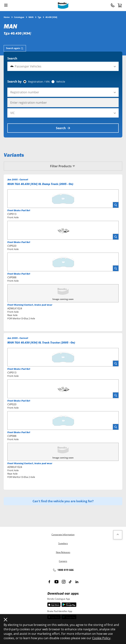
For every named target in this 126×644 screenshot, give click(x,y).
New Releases (63, 552)
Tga (39, 17)
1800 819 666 (63, 570)
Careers (63, 561)
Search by (14, 81)
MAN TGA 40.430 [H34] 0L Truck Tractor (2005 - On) (41, 342)
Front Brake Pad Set (19, 210)
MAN (31, 17)
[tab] (15, 48)
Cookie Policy (101, 638)
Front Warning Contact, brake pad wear (30, 305)
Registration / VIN (39, 82)
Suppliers (63, 543)
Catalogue (19, 17)
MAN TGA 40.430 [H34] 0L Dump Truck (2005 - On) (40, 184)
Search (12, 58)
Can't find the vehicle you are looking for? (63, 501)
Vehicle (61, 82)
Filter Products (63, 166)
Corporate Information (63, 535)
